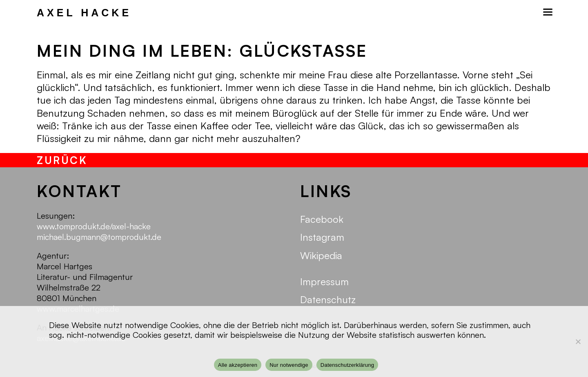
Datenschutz (328, 299)
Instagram (322, 237)
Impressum (324, 282)
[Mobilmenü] (547, 12)
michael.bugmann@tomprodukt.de (99, 237)
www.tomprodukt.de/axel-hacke (94, 226)
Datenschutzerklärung (347, 365)
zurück (62, 160)
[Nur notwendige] (578, 342)
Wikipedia (321, 255)
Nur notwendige (289, 365)
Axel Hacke (84, 13)
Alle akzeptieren (238, 365)
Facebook (322, 219)
